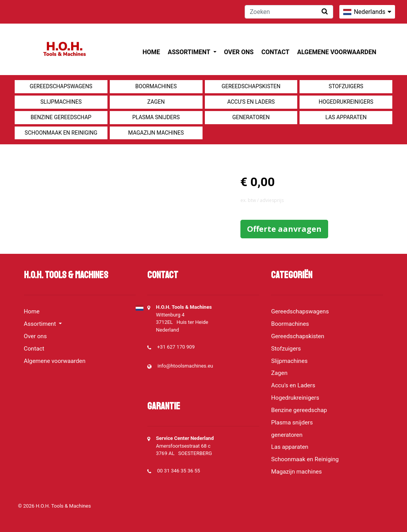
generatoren (251, 117)
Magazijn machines (156, 133)
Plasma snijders (156, 117)
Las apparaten (346, 117)
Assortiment (190, 52)
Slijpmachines (61, 102)
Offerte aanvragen (284, 229)
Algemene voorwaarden (337, 52)
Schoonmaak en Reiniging (61, 133)
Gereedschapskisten (251, 86)
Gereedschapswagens (61, 86)
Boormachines (156, 86)
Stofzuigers (346, 86)
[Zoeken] (289, 12)
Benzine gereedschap (61, 117)
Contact (275, 52)
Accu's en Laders (251, 102)
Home (151, 52)
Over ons (239, 52)
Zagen (156, 102)
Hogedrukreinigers (346, 102)
